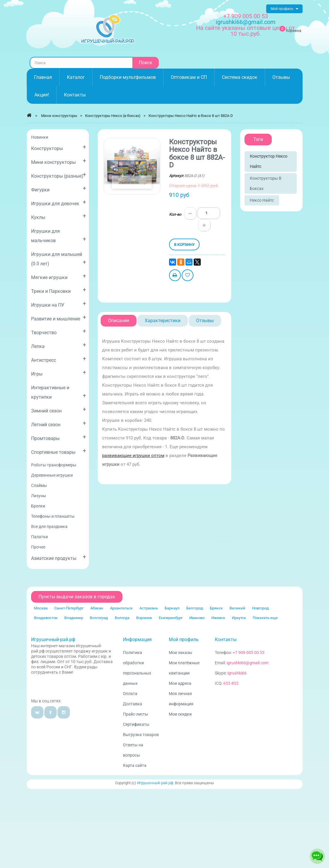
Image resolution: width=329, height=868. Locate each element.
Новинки (40, 137)
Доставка (133, 704)
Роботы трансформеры (54, 465)
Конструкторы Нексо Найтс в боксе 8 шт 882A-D (191, 116)
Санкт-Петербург (69, 608)
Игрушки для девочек (59, 202)
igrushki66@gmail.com (248, 663)
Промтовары (59, 437)
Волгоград (99, 618)
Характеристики (163, 321)
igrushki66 (237, 673)
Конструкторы (59, 147)
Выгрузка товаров (141, 735)
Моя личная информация (181, 699)
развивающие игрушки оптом (133, 456)
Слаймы (39, 485)
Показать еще (265, 618)
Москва (41, 608)
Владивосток (46, 618)
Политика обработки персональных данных (137, 668)
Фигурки (59, 189)
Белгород (195, 608)
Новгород (260, 608)
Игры (59, 373)
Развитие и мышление (59, 318)
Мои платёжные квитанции (184, 668)
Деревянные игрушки (52, 475)
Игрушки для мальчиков (59, 236)
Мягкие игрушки (59, 276)
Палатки (39, 537)
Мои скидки (180, 714)
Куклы (59, 216)
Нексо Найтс (262, 200)
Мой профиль (184, 639)
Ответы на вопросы (133, 750)
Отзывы (205, 321)
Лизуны (39, 496)
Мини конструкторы (59, 161)
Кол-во (175, 214)
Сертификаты (136, 724)
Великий (237, 608)
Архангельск (121, 608)
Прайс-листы (136, 714)
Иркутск (239, 618)
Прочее (38, 547)
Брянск (216, 608)
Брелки (38, 506)
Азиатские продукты (59, 557)
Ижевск (218, 618)
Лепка (59, 345)
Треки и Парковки (59, 290)
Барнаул (172, 608)
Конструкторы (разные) (59, 175)
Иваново (197, 618)
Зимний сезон (59, 410)
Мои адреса (180, 683)
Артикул (176, 176)
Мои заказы (180, 653)
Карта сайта (135, 765)
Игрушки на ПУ (59, 304)
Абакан (97, 608)
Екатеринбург (171, 618)
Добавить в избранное (188, 276)
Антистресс (59, 359)
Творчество (59, 331)
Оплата (130, 694)
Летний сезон (59, 423)
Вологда (122, 618)
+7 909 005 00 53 (246, 16)
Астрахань (149, 608)
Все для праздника (49, 526)
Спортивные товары (59, 451)
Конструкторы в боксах (266, 183)
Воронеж (144, 618)
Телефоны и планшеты (53, 516)
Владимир (74, 618)
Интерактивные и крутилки (59, 392)
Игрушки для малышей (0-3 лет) (59, 259)
